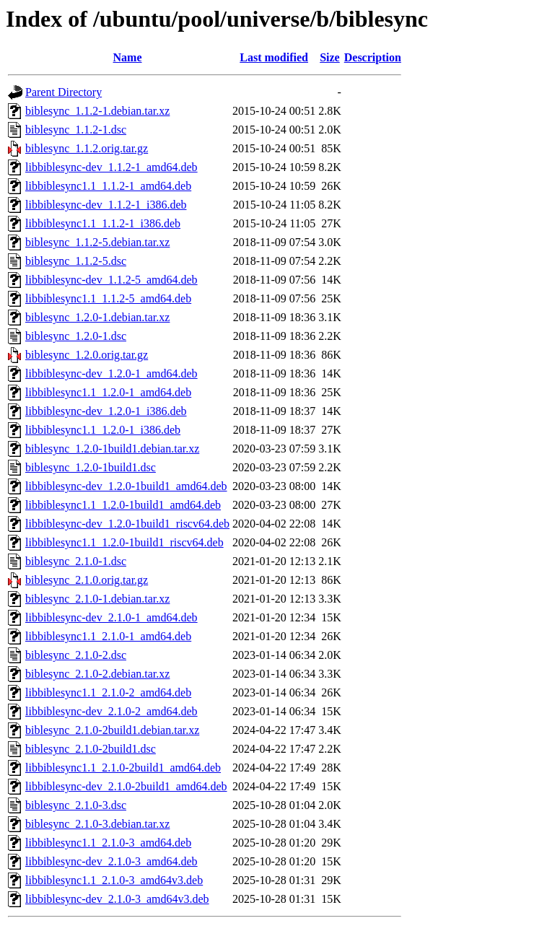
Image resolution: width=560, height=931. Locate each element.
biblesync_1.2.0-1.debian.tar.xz (97, 317)
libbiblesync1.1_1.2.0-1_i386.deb (103, 430)
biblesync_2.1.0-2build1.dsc (91, 749)
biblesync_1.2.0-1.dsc (76, 336)
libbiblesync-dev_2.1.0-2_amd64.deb (111, 711)
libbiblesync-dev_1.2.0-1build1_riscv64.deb (127, 524)
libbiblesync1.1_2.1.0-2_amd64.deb (108, 692)
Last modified (274, 57)
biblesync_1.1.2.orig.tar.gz (87, 148)
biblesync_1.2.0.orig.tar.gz (87, 355)
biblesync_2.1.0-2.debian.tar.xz (97, 674)
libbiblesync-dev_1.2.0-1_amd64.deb (111, 373)
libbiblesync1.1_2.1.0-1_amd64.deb (108, 636)
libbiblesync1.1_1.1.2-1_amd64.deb (108, 186)
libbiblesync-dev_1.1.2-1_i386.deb (106, 205)
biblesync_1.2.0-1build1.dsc (91, 467)
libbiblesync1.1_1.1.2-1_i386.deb (103, 223)
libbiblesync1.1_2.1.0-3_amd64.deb (108, 843)
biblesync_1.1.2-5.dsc (76, 261)
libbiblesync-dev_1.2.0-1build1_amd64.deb (126, 486)
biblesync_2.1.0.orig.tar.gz (87, 580)
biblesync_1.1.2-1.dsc (76, 130)
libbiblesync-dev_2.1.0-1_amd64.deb (111, 617)
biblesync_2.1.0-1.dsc (76, 561)
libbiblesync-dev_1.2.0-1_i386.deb (106, 411)
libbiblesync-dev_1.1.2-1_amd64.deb (111, 167)
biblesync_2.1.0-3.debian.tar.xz (97, 824)
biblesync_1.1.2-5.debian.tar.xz (97, 242)
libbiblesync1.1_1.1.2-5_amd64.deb (108, 298)
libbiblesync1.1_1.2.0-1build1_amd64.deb (123, 505)
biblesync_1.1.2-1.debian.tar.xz (97, 111)
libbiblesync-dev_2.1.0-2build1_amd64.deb (126, 786)
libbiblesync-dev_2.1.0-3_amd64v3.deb (117, 899)
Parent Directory (64, 92)
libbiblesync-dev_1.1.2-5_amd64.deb (111, 280)
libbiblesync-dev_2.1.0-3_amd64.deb (111, 861)
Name (128, 57)
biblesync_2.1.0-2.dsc (76, 655)
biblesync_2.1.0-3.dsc (76, 805)
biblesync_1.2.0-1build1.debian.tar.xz (112, 449)
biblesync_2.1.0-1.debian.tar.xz (97, 599)
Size (330, 57)
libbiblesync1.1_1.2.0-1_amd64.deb (108, 392)
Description (373, 57)
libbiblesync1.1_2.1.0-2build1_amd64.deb (123, 768)
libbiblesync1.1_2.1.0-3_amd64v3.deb (114, 880)
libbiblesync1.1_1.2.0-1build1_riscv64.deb (124, 542)
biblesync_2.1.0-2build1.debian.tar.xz (112, 730)
